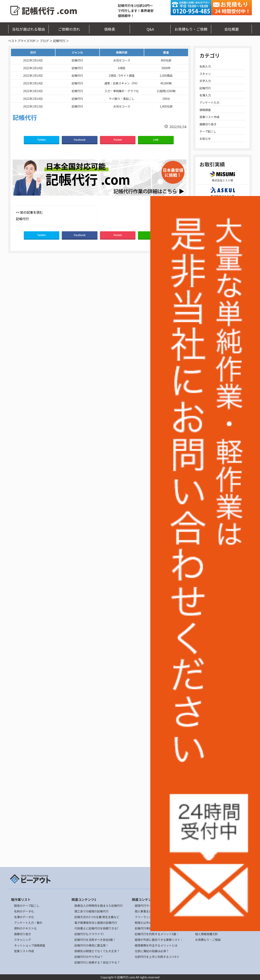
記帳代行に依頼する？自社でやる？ (97, 962)
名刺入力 (205, 66)
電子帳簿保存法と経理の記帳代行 (96, 923)
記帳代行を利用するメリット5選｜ (157, 934)
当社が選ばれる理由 (28, 29)
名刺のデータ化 (24, 911)
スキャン (205, 74)
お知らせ (205, 139)
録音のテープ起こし (27, 906)
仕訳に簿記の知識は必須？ (152, 951)
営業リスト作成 (209, 117)
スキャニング (23, 940)
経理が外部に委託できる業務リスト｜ (159, 940)
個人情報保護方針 (206, 934)
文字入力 (205, 81)
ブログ (44, 41)
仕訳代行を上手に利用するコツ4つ (157, 957)
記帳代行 (59, 41)
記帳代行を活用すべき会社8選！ (95, 940)
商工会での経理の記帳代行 (91, 911)
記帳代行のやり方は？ (89, 957)
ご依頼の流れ (69, 29)
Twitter (42, 139)
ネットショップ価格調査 (30, 945)
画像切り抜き (208, 124)
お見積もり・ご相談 (208, 940)
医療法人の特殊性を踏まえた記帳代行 (99, 906)
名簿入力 (205, 95)
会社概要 (232, 29)
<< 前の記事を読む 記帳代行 (29, 215)
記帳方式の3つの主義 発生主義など (97, 917)
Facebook (80, 139)
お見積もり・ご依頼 (191, 29)
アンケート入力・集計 (28, 923)
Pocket (118, 139)
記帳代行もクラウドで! (89, 934)
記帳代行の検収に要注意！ (91, 945)
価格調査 (205, 110)
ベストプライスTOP (22, 41)
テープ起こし (208, 131)
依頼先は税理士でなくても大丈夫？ (97, 951)
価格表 (110, 29)
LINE (156, 139)
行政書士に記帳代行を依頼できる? (96, 928)
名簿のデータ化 (24, 917)
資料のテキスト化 (25, 928)
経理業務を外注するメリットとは (156, 945)
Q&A (150, 29)
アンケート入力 (209, 102)
